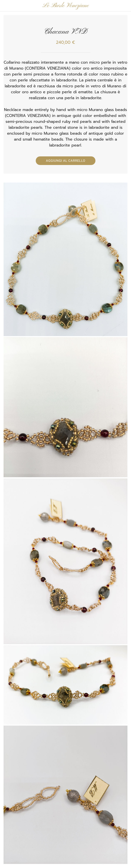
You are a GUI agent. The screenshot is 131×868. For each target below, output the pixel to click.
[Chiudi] (6, 6)
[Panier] (125, 6)
